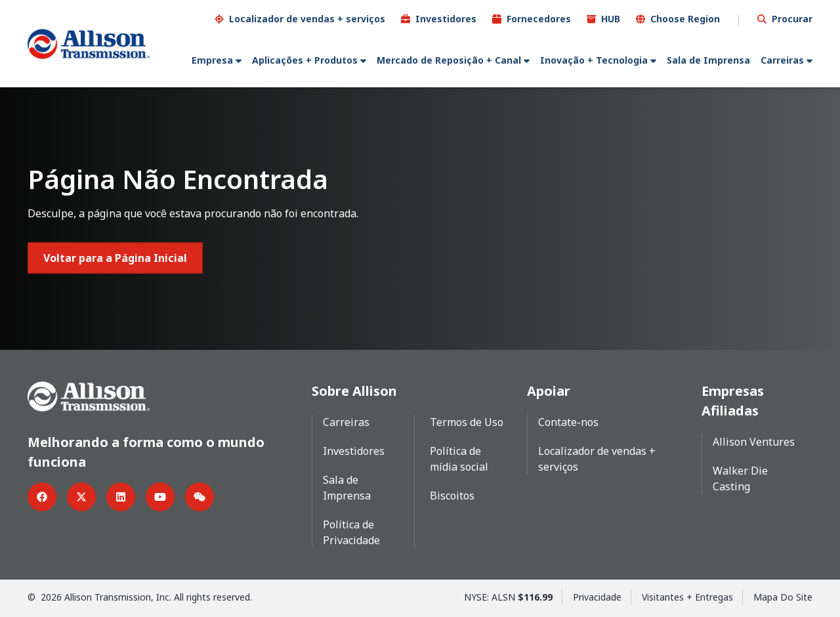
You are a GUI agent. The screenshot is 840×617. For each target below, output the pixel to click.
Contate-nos (568, 422)
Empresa (212, 60)
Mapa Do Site (783, 597)
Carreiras (782, 60)
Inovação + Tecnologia (594, 60)
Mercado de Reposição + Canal (449, 60)
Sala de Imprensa (708, 60)
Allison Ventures (754, 442)
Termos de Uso (467, 422)
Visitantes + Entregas (687, 597)
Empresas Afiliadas (733, 401)
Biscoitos (452, 496)
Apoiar (549, 391)
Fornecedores (539, 19)
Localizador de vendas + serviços (307, 19)
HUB (611, 19)
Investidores (446, 19)
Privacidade (597, 597)
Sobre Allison (354, 391)
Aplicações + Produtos (305, 60)
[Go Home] (89, 44)
